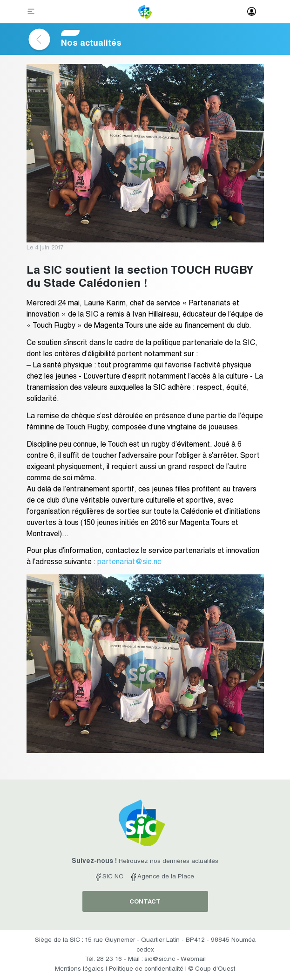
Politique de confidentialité (146, 969)
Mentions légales (79, 969)
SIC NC (110, 877)
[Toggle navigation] (32, 12)
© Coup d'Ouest (212, 969)
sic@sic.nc (160, 959)
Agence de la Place (163, 877)
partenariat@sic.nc (129, 563)
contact (145, 902)
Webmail (193, 959)
